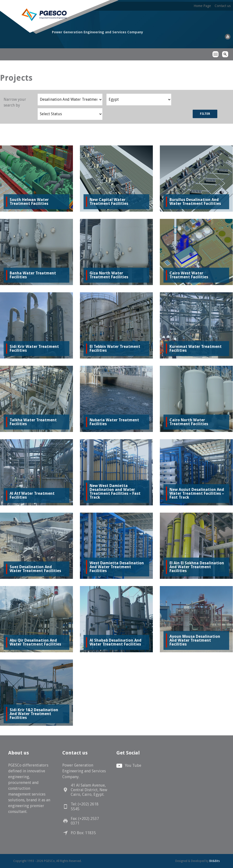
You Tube (133, 765)
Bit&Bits (215, 861)
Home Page (202, 6)
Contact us (223, 6)
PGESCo (26, 50)
